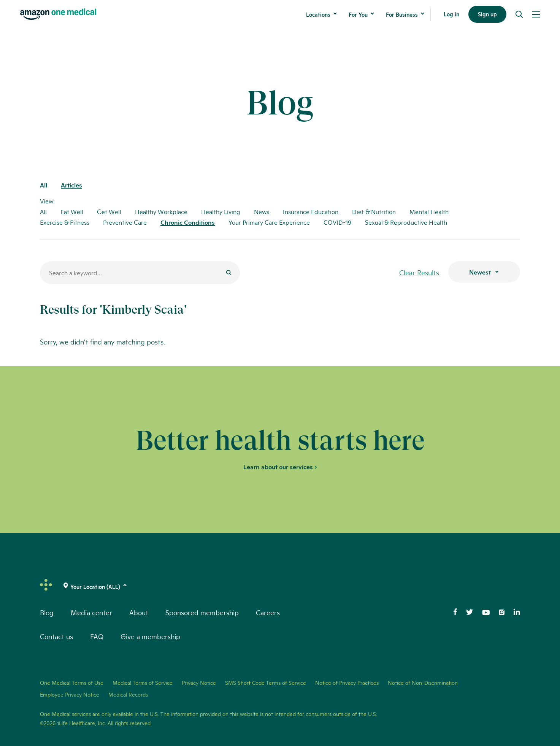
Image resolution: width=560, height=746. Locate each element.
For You (358, 15)
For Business (402, 15)
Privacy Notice (199, 683)
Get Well (109, 212)
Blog (47, 612)
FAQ (97, 636)
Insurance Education (311, 212)
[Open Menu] (536, 15)
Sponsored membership (202, 612)
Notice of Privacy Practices (347, 683)
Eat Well (72, 212)
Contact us (56, 636)
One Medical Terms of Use (72, 683)
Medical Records (128, 694)
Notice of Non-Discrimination (423, 683)
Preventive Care (125, 222)
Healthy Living (221, 212)
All (44, 185)
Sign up (487, 15)
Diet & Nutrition (374, 212)
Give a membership (150, 636)
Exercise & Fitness (65, 222)
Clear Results (419, 272)
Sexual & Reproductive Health (406, 222)
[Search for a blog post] (140, 273)
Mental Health (429, 212)
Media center (91, 612)
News (262, 212)
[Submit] (229, 273)
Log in (451, 15)
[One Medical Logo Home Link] (58, 15)
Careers (268, 612)
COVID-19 (337, 222)
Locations (318, 15)
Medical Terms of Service (143, 683)
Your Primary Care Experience (269, 222)
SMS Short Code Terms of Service (266, 683)
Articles (71, 185)
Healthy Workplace (161, 212)
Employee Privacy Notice (70, 694)
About (139, 612)
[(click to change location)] (95, 587)
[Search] (519, 15)
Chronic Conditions (188, 222)
